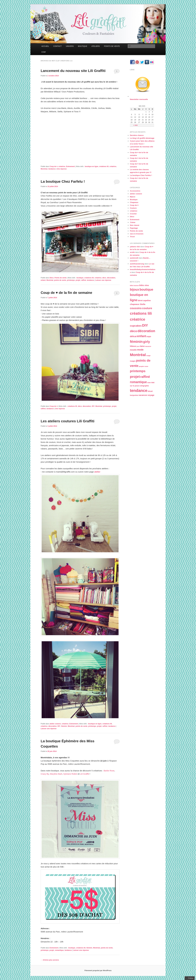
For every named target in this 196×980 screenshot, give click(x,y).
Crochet (133, 214)
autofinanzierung (137, 264)
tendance (52, 169)
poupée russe (143, 366)
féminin (64, 726)
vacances (143, 395)
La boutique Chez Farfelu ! (63, 181)
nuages (133, 361)
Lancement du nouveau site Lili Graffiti (73, 71)
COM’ (44, 52)
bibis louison (134, 285)
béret (140, 300)
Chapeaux (134, 202)
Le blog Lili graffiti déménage (142, 138)
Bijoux (133, 197)
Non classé (135, 225)
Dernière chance (137, 135)
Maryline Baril (56, 774)
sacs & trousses (137, 234)
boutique (80, 278)
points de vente (60, 280)
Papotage (134, 228)
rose (149, 383)
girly (147, 342)
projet (78, 280)
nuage (148, 356)
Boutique (134, 200)
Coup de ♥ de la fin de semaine (66, 293)
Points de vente (60, 278)
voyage (151, 395)
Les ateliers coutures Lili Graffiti (68, 421)
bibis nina (144, 285)
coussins (136, 308)
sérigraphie (144, 386)
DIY (93, 406)
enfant (43, 280)
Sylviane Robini (70, 774)
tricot (150, 391)
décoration (111, 278)
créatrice (62, 166)
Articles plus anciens (50, 960)
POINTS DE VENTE (112, 46)
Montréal (44, 169)
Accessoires (135, 191)
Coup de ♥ (54, 166)
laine (142, 346)
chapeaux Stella (138, 304)
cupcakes (136, 326)
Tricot (132, 237)
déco (104, 278)
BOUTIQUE (83, 46)
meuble (133, 350)
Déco (52, 278)
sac (153, 382)
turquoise (134, 395)
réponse (62, 169)
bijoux (134, 290)
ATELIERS (96, 46)
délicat (133, 336)
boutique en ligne (91, 166)
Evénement (70, 166)
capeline (147, 300)
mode (140, 350)
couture (147, 308)
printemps (71, 280)
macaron (148, 346)
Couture (133, 208)
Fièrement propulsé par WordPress (98, 971)
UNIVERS (70, 46)
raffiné (84, 280)
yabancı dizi (135, 247)
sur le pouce (135, 386)
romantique (59, 950)
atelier (97, 472)
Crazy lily (45, 774)
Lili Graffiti (85, 774)
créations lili (104, 166)
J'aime (133, 222)
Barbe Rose (109, 771)
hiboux (133, 346)
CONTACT (57, 46)
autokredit (134, 258)
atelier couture (55, 724)
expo (149, 336)
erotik (132, 252)
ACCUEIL (45, 46)
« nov (136, 125)
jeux (138, 346)
